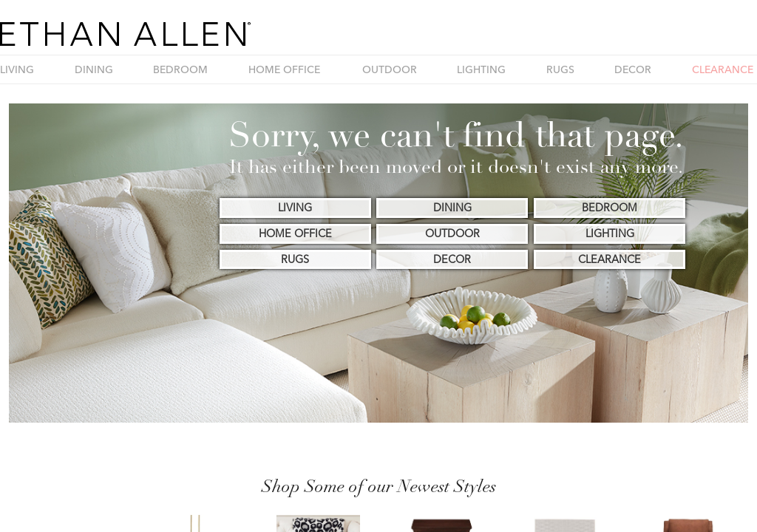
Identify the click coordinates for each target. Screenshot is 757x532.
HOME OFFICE (284, 69)
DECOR (633, 69)
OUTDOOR (390, 69)
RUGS (560, 69)
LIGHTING (481, 69)
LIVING (17, 69)
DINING (94, 69)
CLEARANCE (723, 69)
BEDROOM (180, 69)
